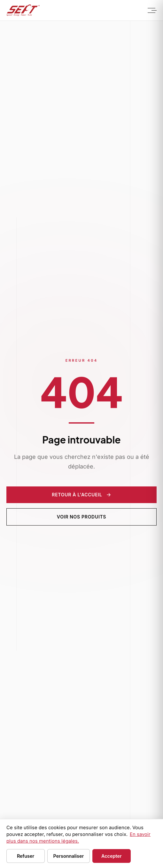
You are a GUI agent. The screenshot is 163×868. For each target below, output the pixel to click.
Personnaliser (69, 856)
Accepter (112, 856)
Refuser (26, 856)
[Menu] (151, 10)
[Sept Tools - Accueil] (23, 10)
